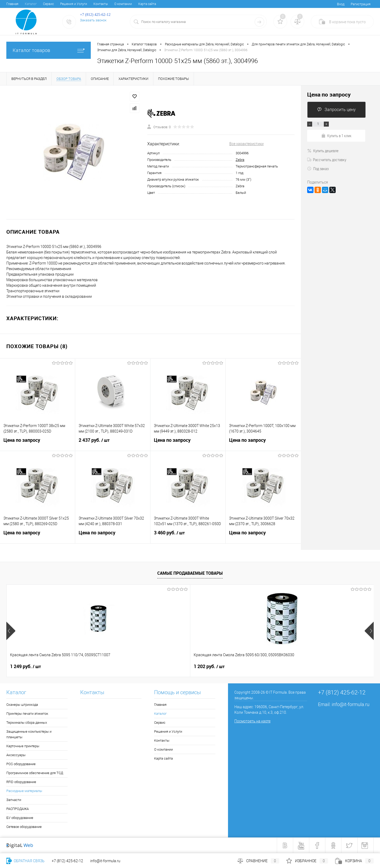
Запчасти (14, 800)
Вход (341, 4)
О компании (123, 4)
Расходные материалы (24, 791)
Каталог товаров (49, 50)
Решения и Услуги (74, 4)
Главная (12, 4)
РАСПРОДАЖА (18, 809)
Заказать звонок (93, 20)
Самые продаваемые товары (190, 573)
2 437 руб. (113, 443)
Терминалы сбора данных (27, 723)
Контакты (101, 4)
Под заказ (318, 169)
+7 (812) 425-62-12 (67, 861)
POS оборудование (21, 764)
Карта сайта (147, 4)
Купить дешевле (323, 151)
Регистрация (361, 4)
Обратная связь (25, 861)
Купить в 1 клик (336, 136)
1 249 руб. (25, 666)
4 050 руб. (205, 666)
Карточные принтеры (23, 746)
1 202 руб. (117, 666)
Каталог (31, 4)
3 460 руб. (188, 536)
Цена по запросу (37, 443)
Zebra (240, 160)
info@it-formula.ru (351, 704)
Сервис (48, 4)
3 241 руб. (296, 666)
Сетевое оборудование (24, 827)
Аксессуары (16, 755)
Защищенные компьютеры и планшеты (29, 734)
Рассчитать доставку (327, 160)
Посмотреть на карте (252, 721)
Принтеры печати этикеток (27, 714)
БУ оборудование (20, 818)
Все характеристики (246, 144)
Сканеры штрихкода (22, 705)
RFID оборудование (21, 782)
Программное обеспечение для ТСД (35, 773)
